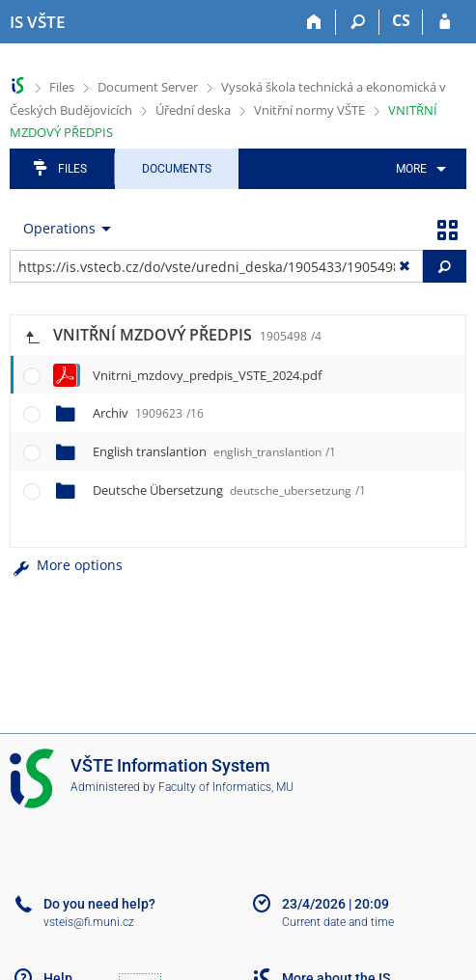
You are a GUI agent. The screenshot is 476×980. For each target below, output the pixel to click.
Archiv (148, 413)
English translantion (214, 451)
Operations (59, 228)
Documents (177, 169)
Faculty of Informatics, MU (226, 787)
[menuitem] (418, 169)
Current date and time (338, 922)
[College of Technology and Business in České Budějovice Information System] (37, 22)
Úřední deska (193, 110)
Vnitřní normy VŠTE (309, 110)
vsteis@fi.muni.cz (89, 922)
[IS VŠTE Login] (445, 22)
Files (62, 87)
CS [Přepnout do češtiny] (401, 20)
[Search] (358, 22)
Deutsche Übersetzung (229, 490)
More (411, 169)
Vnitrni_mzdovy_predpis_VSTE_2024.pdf (207, 375)
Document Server (148, 87)
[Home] (314, 22)
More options (66, 565)
